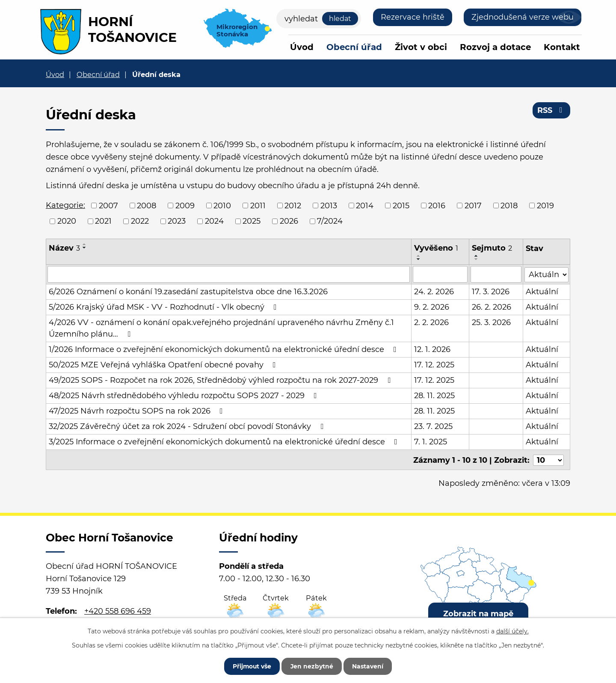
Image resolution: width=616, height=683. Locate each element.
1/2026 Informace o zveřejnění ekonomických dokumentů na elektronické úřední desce (224, 349)
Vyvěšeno (436, 248)
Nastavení (369, 666)
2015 (401, 205)
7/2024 (330, 221)
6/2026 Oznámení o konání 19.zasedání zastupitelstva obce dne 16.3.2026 (188, 291)
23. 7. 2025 (433, 426)
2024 (214, 221)
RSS (552, 110)
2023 (177, 221)
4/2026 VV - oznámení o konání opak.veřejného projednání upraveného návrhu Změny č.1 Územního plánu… (221, 328)
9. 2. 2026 (432, 307)
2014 (365, 205)
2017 (473, 205)
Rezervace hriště (413, 17)
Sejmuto (492, 248)
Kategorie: (65, 205)
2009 (185, 205)
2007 (108, 205)
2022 (140, 221)
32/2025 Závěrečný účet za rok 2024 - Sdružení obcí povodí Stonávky (188, 426)
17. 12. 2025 (434, 364)
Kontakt (562, 47)
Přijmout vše (251, 666)
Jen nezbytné (312, 666)
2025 (252, 221)
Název (64, 248)
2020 (67, 221)
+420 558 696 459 (118, 610)
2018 (509, 205)
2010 (222, 205)
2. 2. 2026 (431, 322)
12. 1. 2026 (432, 349)
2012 (293, 205)
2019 (545, 205)
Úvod (302, 47)
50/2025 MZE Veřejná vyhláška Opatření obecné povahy (164, 364)
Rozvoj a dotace (495, 47)
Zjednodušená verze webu (523, 17)
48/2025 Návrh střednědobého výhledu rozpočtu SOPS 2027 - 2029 (185, 395)
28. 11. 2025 (434, 395)
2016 (437, 205)
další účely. (512, 631)
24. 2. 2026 (434, 291)
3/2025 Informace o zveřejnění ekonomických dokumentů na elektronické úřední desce (225, 441)
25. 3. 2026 (491, 322)
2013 (329, 205)
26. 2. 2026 (492, 307)
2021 (103, 221)
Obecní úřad (354, 47)
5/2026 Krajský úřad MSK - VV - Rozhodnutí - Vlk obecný (164, 307)
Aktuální (542, 291)
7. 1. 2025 (431, 441)
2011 (258, 205)
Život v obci (421, 47)
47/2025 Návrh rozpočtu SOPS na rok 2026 (138, 411)
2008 (147, 205)
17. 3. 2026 (491, 291)
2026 (289, 221)
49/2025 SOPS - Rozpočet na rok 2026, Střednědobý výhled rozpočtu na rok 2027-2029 (221, 380)
